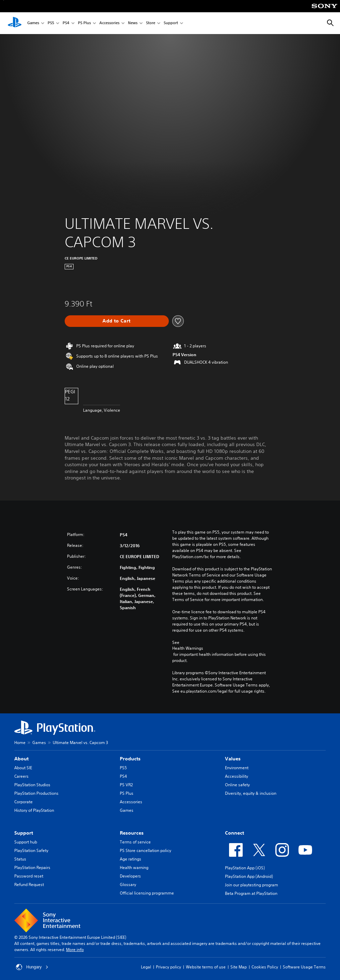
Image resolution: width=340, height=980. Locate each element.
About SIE (23, 768)
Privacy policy (168, 967)
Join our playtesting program (252, 885)
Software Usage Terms (304, 967)
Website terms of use (206, 967)
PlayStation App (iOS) (245, 868)
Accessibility (237, 776)
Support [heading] (24, 833)
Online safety (237, 785)
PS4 (66, 23)
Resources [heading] (132, 833)
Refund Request (29, 884)
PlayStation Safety (31, 850)
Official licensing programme (147, 893)
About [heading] (21, 759)
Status (20, 859)
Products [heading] (130, 759)
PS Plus (84, 23)
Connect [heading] (234, 833)
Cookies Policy (265, 967)
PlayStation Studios (32, 785)
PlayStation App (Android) (249, 876)
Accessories (109, 23)
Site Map (239, 967)
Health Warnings (188, 648)
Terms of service (135, 842)
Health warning (134, 867)
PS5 (51, 23)
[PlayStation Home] (15, 23)
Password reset (29, 876)
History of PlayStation (34, 810)
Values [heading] (233, 759)
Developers (130, 876)
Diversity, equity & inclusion (251, 793)
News (133, 23)
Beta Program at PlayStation (251, 893)
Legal (146, 967)
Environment (237, 768)
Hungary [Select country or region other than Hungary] (32, 967)
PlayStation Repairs (32, 867)
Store (151, 23)
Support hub (26, 842)
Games (33, 23)
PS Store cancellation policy (145, 850)
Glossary (128, 884)
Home (20, 742)
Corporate (23, 802)
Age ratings (131, 859)
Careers (21, 776)
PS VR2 (126, 785)
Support (171, 23)
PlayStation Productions (36, 793)
